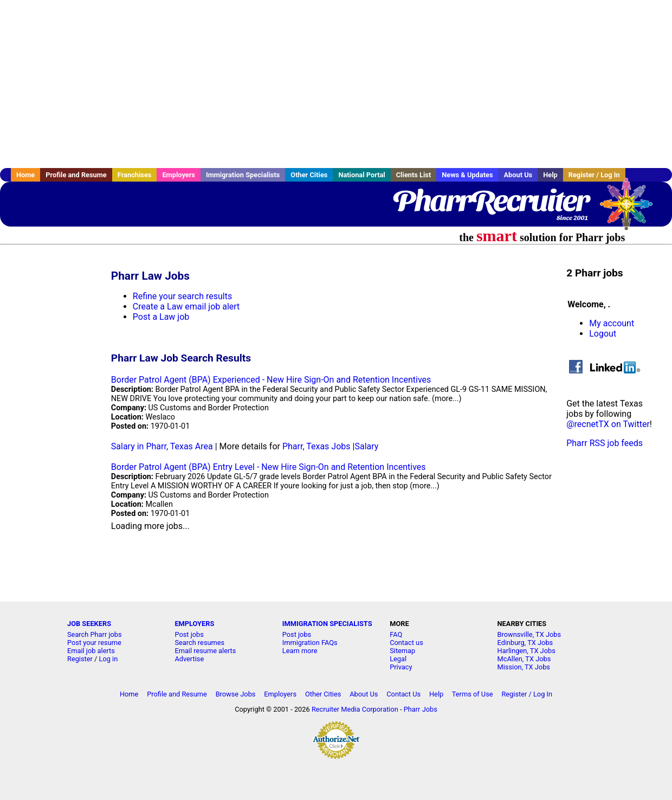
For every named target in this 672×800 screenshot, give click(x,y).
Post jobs (189, 634)
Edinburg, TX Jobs (525, 643)
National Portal (361, 175)
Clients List (414, 175)
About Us (518, 175)
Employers (179, 175)
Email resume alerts (205, 651)
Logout (603, 334)
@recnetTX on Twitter (608, 424)
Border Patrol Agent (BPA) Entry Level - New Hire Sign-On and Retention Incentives (269, 467)
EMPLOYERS (194, 624)
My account (612, 323)
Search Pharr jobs (95, 634)
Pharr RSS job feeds (605, 443)
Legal (398, 659)
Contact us (406, 643)
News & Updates (467, 175)
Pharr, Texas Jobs (316, 446)
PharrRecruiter (490, 201)
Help (550, 175)
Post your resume (94, 643)
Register (80, 659)
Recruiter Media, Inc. (631, 209)
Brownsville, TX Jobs (529, 634)
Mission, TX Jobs (524, 667)
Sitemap (402, 651)
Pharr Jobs (421, 709)
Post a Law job (161, 317)
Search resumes (199, 643)
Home (25, 175)
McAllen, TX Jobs (524, 659)
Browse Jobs (236, 694)
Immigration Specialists (243, 175)
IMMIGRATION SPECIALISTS (327, 624)
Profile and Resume (76, 175)
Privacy (401, 667)
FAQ (396, 634)
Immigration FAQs (310, 643)
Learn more (300, 651)
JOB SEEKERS (89, 624)
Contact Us (403, 694)
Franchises (135, 175)
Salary (366, 446)
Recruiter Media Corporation (355, 709)
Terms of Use (473, 694)
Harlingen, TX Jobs (526, 651)
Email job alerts (91, 651)
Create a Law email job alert (186, 307)
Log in (109, 659)
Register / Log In (594, 175)
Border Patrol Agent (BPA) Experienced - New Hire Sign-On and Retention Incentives (271, 380)
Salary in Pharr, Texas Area (162, 446)
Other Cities (309, 175)
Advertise (189, 659)
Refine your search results (182, 296)
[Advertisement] (336, 84)
